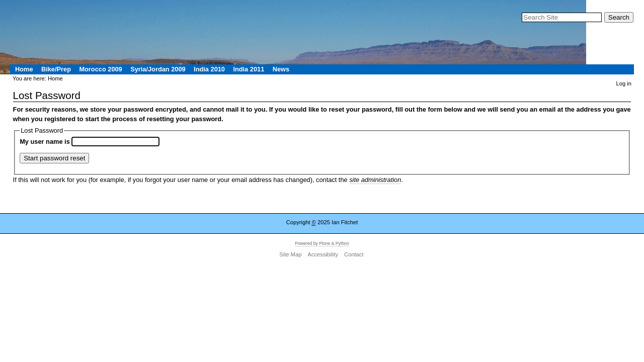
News (281, 69)
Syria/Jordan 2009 (158, 69)
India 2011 (249, 69)
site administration (375, 180)
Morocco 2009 (100, 69)
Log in (624, 83)
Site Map (290, 255)
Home (24, 69)
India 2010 (209, 69)
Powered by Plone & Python (322, 243)
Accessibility (323, 255)
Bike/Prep (56, 69)
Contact (354, 255)
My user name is (46, 142)
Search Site (521, 12)
